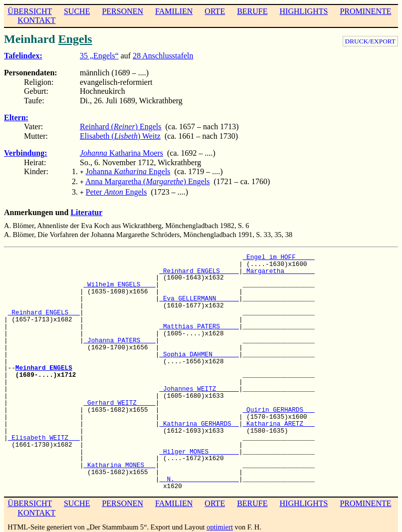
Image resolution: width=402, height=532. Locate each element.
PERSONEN (122, 11)
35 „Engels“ (99, 56)
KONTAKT (36, 20)
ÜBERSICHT (30, 11)
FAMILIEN (174, 11)
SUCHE (77, 11)
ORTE (215, 11)
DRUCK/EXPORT (370, 41)
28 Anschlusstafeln (163, 56)
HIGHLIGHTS (304, 11)
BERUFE (252, 11)
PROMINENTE (365, 11)
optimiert (220, 524)
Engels (75, 39)
